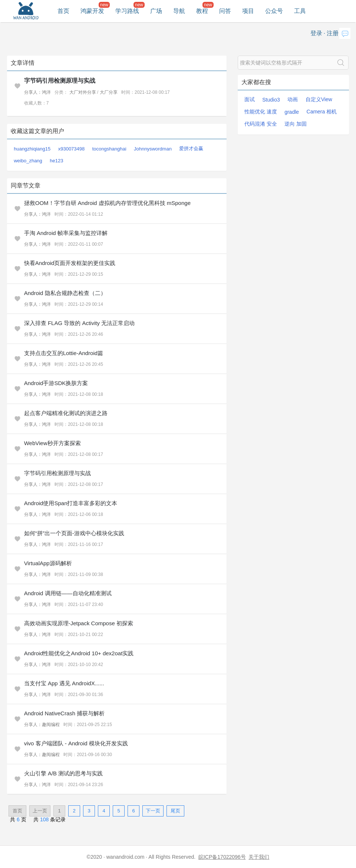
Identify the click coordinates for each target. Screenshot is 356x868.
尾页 (175, 811)
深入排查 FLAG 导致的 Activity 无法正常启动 (79, 323)
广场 (156, 11)
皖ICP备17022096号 (222, 857)
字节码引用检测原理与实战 (60, 81)
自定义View (319, 99)
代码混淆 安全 (261, 124)
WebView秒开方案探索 (52, 443)
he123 (56, 161)
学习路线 (127, 11)
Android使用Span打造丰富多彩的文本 (71, 503)
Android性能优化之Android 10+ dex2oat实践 (79, 653)
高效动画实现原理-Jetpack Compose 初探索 (79, 623)
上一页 (40, 811)
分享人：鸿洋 (37, 92)
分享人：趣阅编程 (42, 725)
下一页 (153, 811)
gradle (292, 112)
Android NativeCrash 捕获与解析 (65, 713)
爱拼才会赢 (191, 148)
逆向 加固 (296, 124)
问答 (225, 11)
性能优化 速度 (261, 112)
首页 (63, 11)
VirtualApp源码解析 (48, 563)
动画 (293, 99)
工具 (300, 11)
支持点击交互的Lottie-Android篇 (64, 353)
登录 (316, 33)
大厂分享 (109, 92)
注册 (333, 33)
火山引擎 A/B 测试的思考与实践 (64, 773)
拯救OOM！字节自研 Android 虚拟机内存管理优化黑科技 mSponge (107, 203)
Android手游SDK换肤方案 (56, 383)
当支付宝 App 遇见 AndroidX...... (64, 683)
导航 (179, 11)
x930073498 (72, 149)
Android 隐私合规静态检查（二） (65, 293)
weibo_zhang (28, 161)
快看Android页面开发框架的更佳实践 (70, 263)
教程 (202, 11)
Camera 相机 (322, 112)
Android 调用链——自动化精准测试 (68, 593)
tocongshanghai (109, 149)
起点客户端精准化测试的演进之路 (66, 413)
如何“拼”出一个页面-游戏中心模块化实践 (74, 533)
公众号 (274, 11)
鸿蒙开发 (92, 11)
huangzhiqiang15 (32, 149)
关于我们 (259, 857)
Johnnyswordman (153, 149)
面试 (250, 99)
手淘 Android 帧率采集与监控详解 (66, 233)
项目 (248, 11)
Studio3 (271, 100)
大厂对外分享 (83, 92)
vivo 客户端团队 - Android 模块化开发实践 (76, 743)
